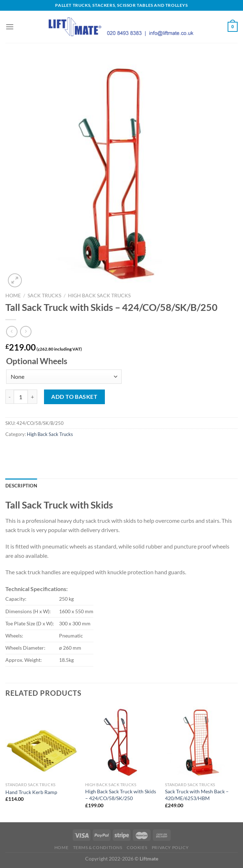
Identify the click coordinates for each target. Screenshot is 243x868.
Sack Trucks (44, 296)
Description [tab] (21, 486)
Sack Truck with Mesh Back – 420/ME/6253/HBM (197, 795)
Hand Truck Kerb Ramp (31, 792)
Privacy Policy (170, 847)
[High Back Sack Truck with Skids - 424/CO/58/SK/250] (121, 742)
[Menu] (10, 27)
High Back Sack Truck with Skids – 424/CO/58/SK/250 (121, 795)
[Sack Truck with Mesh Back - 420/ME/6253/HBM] (201, 742)
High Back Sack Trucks (99, 296)
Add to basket (74, 396)
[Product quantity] (21, 397)
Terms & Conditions (98, 847)
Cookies (137, 847)
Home (13, 296)
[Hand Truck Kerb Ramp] (42, 742)
